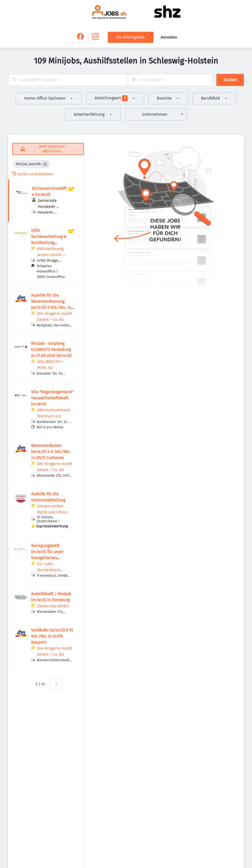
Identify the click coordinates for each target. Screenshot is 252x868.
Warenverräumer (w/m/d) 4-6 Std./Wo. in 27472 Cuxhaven (51, 452)
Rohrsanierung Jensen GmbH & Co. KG (51, 255)
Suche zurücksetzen (32, 174)
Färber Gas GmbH (53, 606)
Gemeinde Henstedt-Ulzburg (47, 207)
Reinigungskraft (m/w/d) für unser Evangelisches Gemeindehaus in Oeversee (47, 558)
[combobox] (68, 80)
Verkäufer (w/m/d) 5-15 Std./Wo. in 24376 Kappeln (52, 636)
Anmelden (169, 37)
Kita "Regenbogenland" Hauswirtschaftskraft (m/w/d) (52, 398)
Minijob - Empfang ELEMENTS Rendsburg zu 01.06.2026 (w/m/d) (51, 350)
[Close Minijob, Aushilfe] (45, 164)
